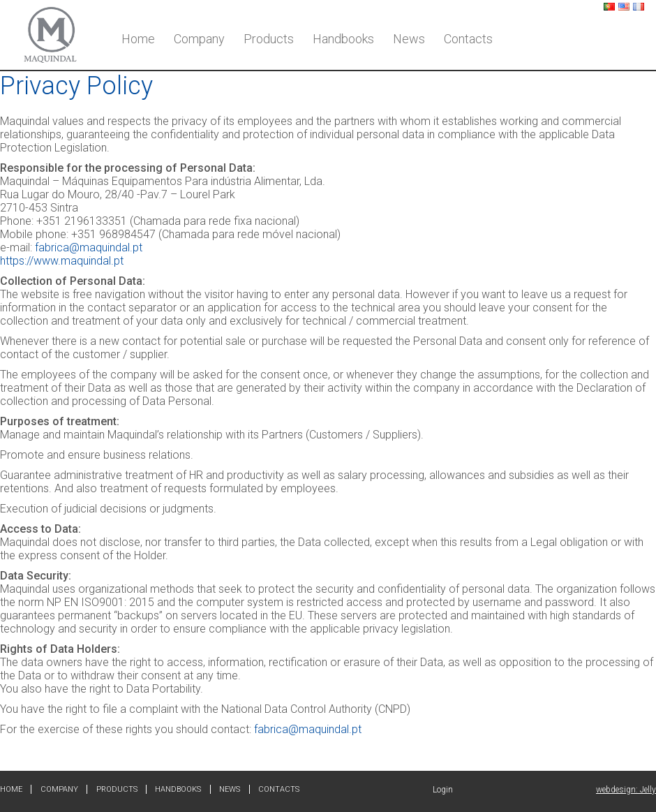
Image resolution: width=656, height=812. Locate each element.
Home (138, 39)
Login (443, 790)
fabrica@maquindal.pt (89, 248)
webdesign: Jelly (626, 790)
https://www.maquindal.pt (62, 261)
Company (199, 39)
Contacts (468, 39)
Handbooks (343, 39)
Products (269, 39)
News (409, 39)
